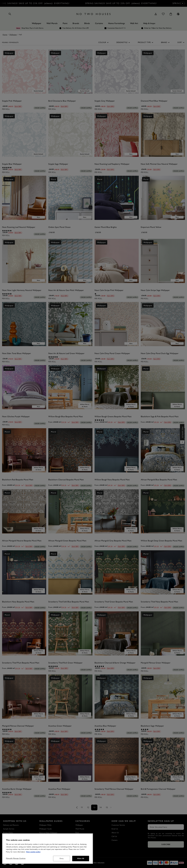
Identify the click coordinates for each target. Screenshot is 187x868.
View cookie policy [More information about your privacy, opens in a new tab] (33, 852)
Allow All (81, 858)
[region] (48, 849)
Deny (62, 858)
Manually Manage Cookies (16, 858)
